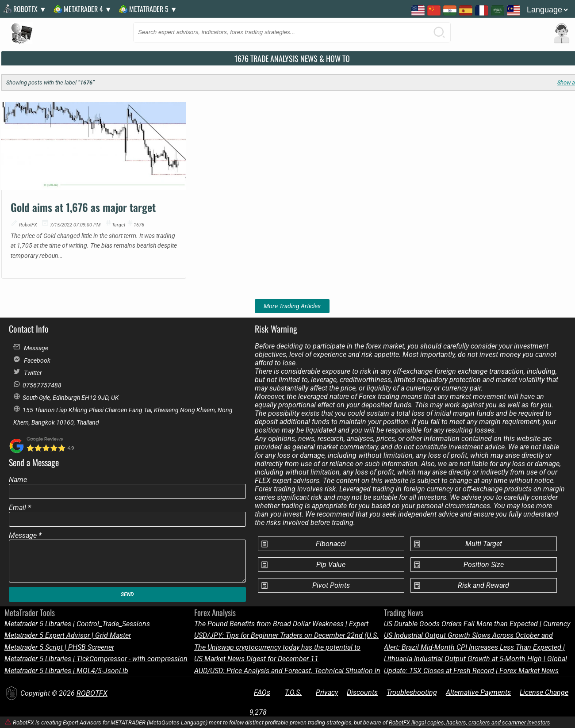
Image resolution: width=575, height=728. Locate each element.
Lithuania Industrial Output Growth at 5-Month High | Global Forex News (475, 659)
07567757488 (37, 385)
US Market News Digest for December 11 (256, 659)
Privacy (327, 692)
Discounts (362, 692)
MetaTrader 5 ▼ (153, 9)
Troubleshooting (412, 692)
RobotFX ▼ (30, 9)
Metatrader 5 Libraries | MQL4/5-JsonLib (66, 671)
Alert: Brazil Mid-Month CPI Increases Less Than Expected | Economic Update (474, 647)
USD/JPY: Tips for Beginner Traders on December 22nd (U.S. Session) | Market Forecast (286, 635)
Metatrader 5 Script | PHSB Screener (59, 647)
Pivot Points (331, 585)
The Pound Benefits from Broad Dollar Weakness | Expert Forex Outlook (281, 624)
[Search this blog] (292, 32)
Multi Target (484, 544)
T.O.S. (293, 692)
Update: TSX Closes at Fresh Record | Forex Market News (471, 671)
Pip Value (331, 565)
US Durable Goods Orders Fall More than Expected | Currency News (477, 624)
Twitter (28, 372)
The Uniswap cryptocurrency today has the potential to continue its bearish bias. (277, 647)
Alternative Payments (478, 692)
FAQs (262, 692)
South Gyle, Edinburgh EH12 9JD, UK (66, 397)
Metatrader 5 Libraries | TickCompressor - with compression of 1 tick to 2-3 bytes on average (96, 659)
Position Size (484, 565)
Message (31, 347)
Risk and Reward (483, 585)
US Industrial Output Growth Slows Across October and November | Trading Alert (468, 635)
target (119, 225)
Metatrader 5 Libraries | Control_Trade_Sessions (77, 624)
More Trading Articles (292, 306)
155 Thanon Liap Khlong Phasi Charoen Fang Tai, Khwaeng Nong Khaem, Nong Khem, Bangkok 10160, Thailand (123, 411)
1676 (139, 225)
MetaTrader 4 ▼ (88, 9)
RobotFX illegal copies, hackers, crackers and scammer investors (470, 722)
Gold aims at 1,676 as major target (83, 207)
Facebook (32, 360)
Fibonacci (331, 544)
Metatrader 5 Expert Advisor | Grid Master (68, 635)
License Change (544, 692)
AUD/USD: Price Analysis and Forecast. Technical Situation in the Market (287, 671)
